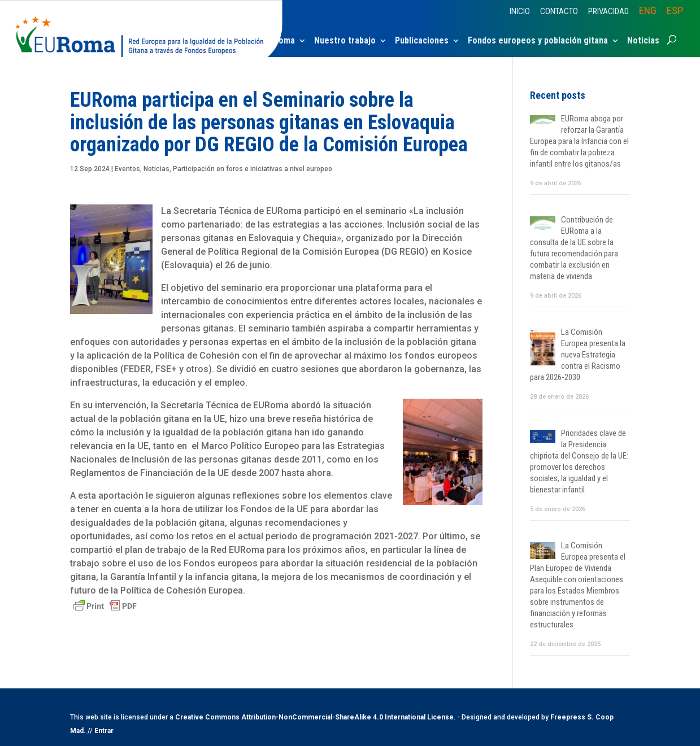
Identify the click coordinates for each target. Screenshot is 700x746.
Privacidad (608, 12)
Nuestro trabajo (345, 41)
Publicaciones (422, 41)
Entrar (104, 731)
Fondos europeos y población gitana (538, 41)
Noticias (643, 41)
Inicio (520, 12)
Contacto (559, 12)
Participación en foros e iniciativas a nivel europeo (253, 169)
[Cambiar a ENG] (648, 14)
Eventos (127, 169)
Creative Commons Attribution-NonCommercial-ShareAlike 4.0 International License (314, 717)
